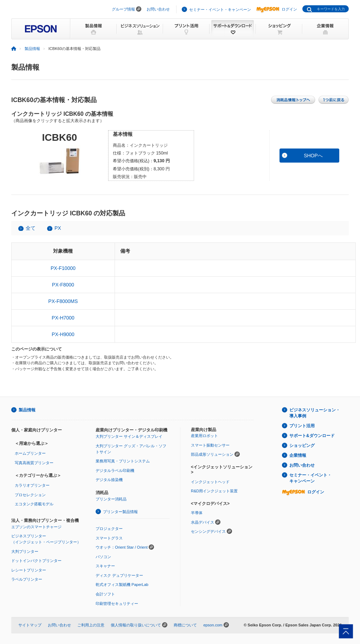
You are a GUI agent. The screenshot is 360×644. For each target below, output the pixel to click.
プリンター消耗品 (111, 499)
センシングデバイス (208, 531)
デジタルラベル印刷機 (115, 471)
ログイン (277, 9)
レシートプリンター (29, 570)
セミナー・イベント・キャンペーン (220, 10)
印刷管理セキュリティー (117, 604)
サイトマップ (30, 625)
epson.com (213, 625)
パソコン (103, 557)
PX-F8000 (63, 285)
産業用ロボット (204, 436)
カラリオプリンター (32, 485)
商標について (185, 625)
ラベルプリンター (27, 579)
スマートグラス (109, 538)
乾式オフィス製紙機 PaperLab (122, 585)
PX (58, 228)
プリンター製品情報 (120, 512)
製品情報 (32, 49)
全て (31, 228)
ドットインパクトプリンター (36, 561)
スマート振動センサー (210, 445)
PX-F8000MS (63, 301)
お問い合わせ (158, 9)
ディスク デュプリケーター (119, 575)
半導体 (197, 513)
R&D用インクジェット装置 (214, 491)
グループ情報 (123, 9)
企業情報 (298, 455)
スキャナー (105, 566)
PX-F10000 (63, 268)
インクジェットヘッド (210, 482)
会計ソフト (105, 594)
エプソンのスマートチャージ (36, 527)
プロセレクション (30, 495)
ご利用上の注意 (91, 625)
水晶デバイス (202, 522)
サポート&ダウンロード (312, 436)
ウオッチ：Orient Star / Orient (122, 547)
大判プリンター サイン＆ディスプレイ (129, 436)
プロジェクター (109, 529)
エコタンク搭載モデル (34, 504)
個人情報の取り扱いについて (136, 625)
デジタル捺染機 (109, 480)
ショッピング (302, 446)
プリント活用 (302, 426)
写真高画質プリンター (34, 463)
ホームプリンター (30, 453)
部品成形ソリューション (212, 454)
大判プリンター (25, 551)
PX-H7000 (63, 318)
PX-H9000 (63, 334)
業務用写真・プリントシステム (123, 461)
